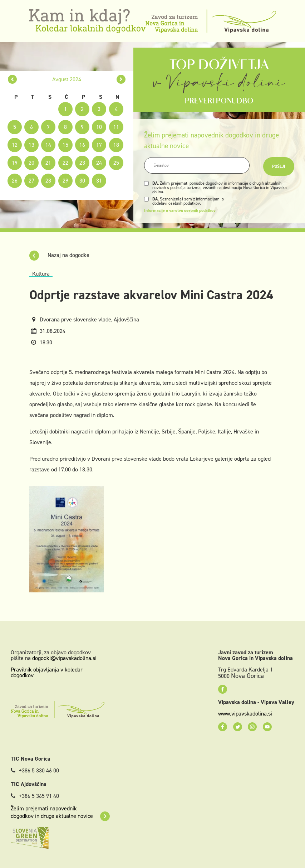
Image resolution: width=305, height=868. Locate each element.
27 (31, 181)
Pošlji (279, 166)
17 (99, 145)
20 (31, 163)
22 (65, 163)
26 (15, 181)
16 (82, 145)
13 (31, 145)
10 (99, 127)
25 (116, 163)
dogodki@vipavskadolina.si (64, 658)
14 (48, 145)
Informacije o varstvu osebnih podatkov (180, 210)
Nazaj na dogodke (59, 255)
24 (99, 163)
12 (15, 145)
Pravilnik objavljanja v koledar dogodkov (47, 672)
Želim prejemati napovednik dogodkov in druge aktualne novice (60, 812)
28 (48, 181)
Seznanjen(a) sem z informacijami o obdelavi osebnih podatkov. (188, 201)
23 (82, 163)
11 (116, 127)
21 (48, 163)
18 (116, 145)
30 (82, 181)
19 (15, 163)
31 (99, 181)
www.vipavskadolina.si (245, 714)
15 (65, 145)
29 (65, 181)
